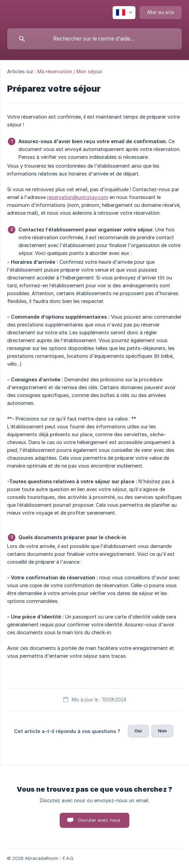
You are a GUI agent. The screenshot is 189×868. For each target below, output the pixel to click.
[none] (124, 13)
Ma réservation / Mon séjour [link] (70, 71)
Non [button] (162, 731)
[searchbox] (94, 39)
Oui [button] (138, 731)
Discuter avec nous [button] (99, 820)
